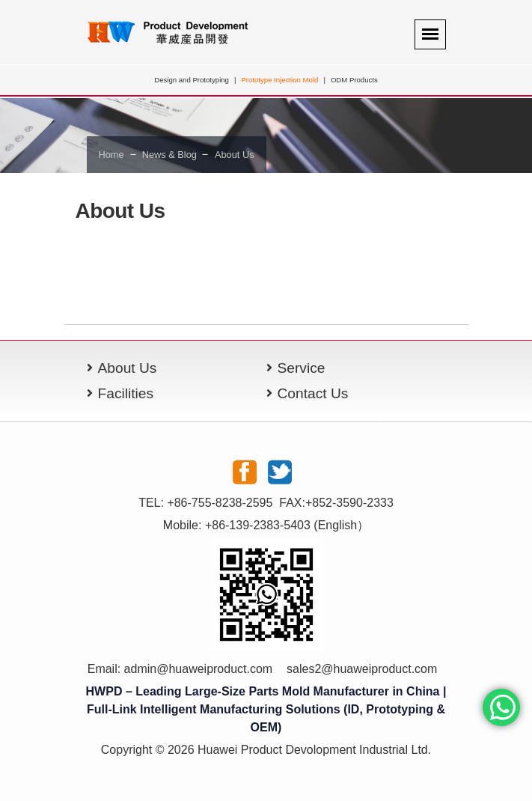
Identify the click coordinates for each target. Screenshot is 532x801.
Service (302, 368)
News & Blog (169, 155)
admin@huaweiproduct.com (199, 669)
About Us (235, 155)
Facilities (126, 393)
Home (111, 155)
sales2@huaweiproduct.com (362, 669)
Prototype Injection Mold (279, 80)
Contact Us (313, 393)
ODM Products (354, 80)
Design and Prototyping (192, 80)
